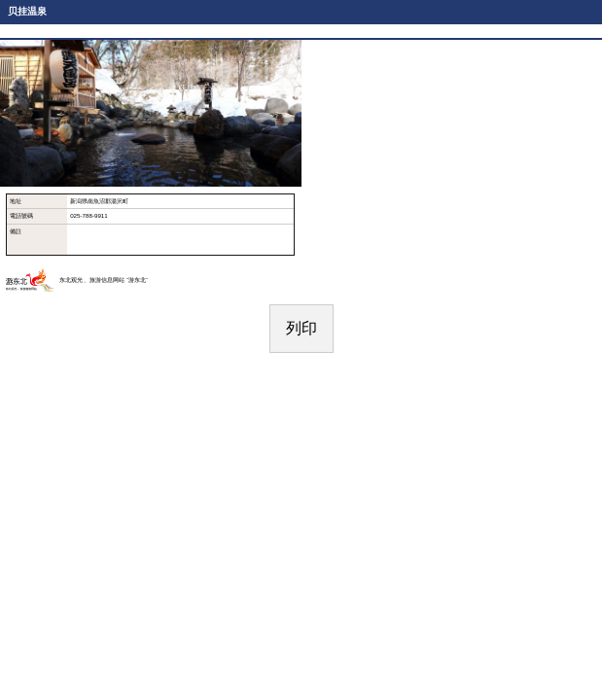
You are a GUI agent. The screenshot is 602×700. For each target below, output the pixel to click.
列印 (301, 328)
